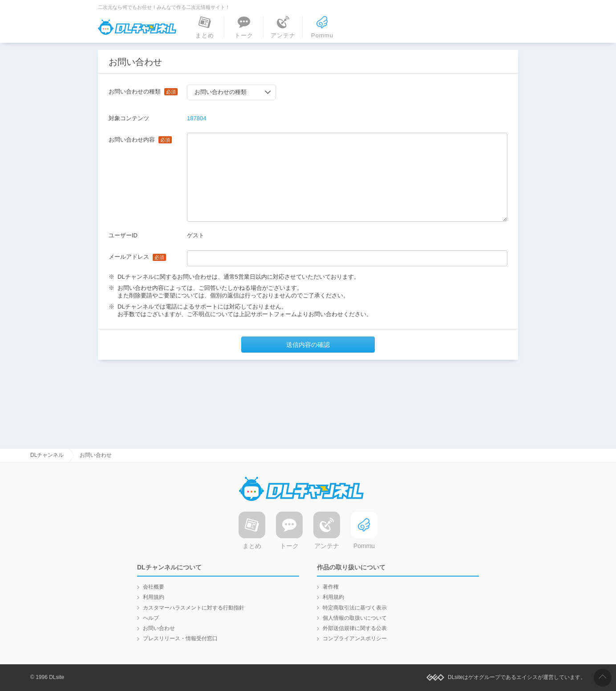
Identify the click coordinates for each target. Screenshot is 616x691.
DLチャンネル (137, 27)
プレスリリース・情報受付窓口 (180, 638)
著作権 (331, 587)
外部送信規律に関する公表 (355, 628)
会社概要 (154, 587)
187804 (197, 118)
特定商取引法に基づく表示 (355, 608)
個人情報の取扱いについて (355, 618)
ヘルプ (151, 618)
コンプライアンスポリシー (355, 638)
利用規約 (154, 597)
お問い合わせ (159, 628)
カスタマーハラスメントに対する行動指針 (194, 608)
